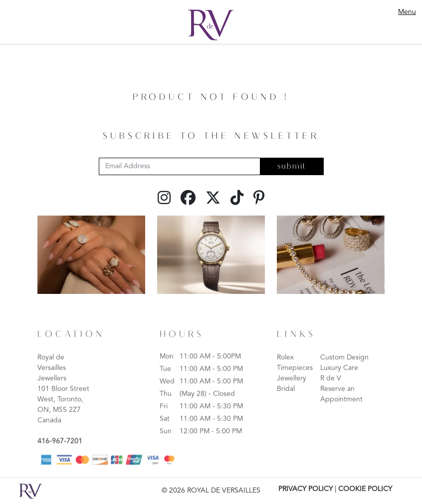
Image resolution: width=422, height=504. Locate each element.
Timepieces (295, 382)
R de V (331, 393)
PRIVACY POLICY (306, 489)
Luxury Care (339, 382)
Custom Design (344, 372)
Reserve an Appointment (341, 408)
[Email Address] (180, 166)
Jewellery (292, 393)
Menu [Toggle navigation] (407, 12)
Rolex (285, 372)
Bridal (286, 403)
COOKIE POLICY (365, 489)
